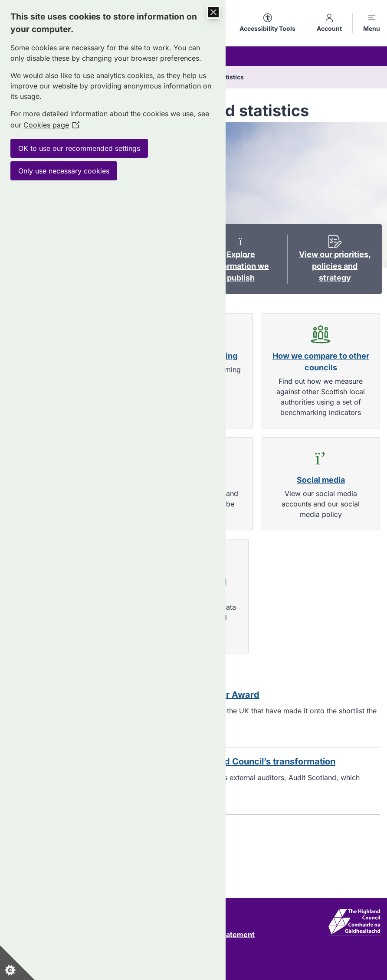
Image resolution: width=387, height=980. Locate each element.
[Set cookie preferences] (17, 963)
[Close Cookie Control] (213, 12)
